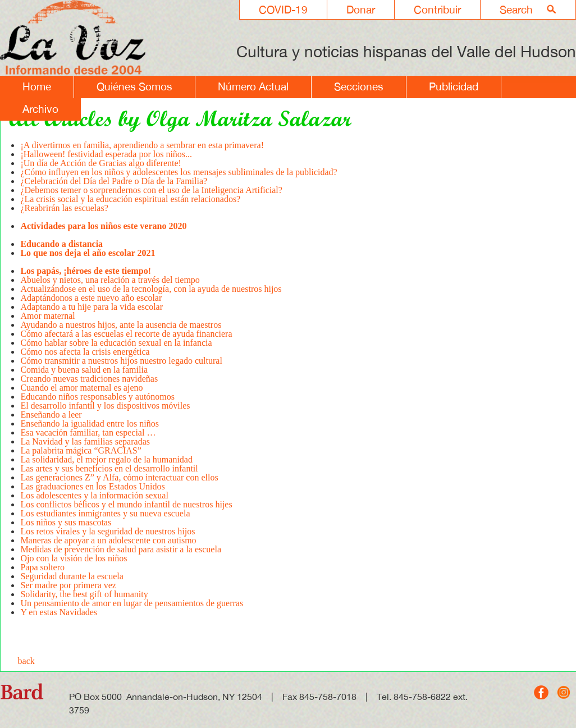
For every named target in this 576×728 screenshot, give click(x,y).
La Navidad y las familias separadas (85, 441)
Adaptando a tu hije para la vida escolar (92, 307)
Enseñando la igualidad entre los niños (90, 423)
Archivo (40, 109)
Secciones (359, 86)
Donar (361, 10)
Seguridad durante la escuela (72, 576)
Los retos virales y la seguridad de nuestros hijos (108, 531)
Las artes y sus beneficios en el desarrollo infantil (109, 468)
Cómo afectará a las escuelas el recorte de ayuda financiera (126, 334)
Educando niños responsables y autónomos (97, 397)
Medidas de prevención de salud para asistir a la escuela (121, 549)
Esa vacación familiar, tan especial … (88, 432)
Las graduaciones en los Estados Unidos (92, 486)
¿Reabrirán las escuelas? (64, 212)
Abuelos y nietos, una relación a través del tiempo (110, 280)
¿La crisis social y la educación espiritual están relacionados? (130, 199)
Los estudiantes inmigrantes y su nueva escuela (105, 513)
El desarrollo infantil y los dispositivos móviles (105, 406)
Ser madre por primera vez (68, 585)
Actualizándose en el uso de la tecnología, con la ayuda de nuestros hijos (151, 289)
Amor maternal (47, 316)
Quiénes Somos (134, 86)
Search (516, 10)
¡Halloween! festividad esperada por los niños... (106, 154)
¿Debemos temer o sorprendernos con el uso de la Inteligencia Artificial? (152, 190)
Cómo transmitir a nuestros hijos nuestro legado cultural (121, 361)
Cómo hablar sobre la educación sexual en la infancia (116, 343)
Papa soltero (42, 567)
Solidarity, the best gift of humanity (84, 594)
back (26, 661)
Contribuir (437, 10)
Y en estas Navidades (59, 612)
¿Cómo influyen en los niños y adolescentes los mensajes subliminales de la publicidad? (179, 172)
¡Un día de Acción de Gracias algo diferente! (101, 163)
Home (37, 86)
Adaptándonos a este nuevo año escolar (91, 298)
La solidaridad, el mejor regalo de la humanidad (106, 459)
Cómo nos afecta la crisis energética (85, 352)
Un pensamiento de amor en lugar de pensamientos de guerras (132, 603)
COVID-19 (283, 10)
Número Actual (253, 86)
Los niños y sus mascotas (66, 522)
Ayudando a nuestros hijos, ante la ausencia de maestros (121, 325)
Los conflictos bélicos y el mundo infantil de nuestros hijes (127, 504)
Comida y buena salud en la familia (84, 370)
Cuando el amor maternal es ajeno (83, 388)
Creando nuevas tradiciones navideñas (89, 379)
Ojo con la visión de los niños (74, 558)
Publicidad (454, 86)
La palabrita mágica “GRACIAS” (81, 450)
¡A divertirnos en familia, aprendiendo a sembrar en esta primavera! (142, 145)
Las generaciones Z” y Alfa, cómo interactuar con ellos (120, 477)
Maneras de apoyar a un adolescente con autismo (108, 540)
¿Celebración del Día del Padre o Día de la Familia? (114, 181)
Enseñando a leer (51, 415)
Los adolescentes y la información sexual (95, 495)
